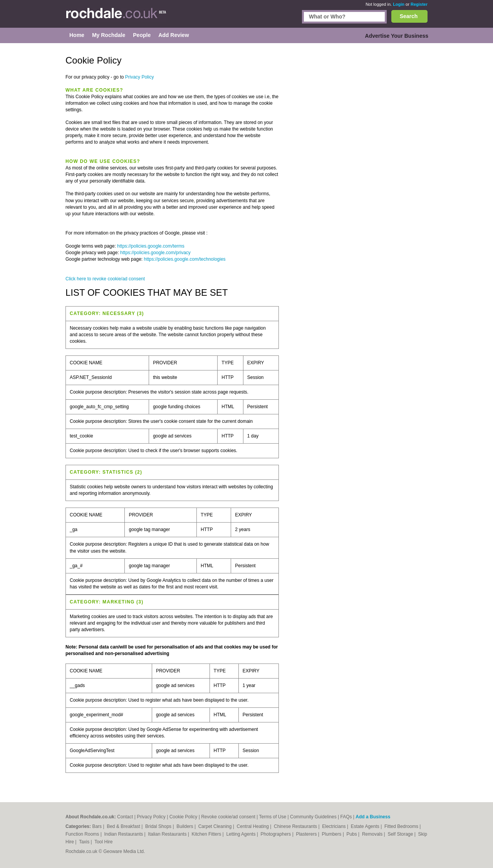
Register (419, 4)
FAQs (346, 817)
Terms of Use (273, 817)
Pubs (352, 834)
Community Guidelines (313, 817)
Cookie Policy (184, 817)
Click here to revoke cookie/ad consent (105, 279)
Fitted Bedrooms (402, 826)
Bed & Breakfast (124, 826)
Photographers (277, 834)
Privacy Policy (140, 77)
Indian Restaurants (124, 834)
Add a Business (373, 817)
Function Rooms (83, 834)
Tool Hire (103, 842)
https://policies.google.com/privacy (155, 253)
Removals (373, 834)
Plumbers (332, 834)
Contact (125, 817)
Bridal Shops (159, 826)
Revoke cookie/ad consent (228, 817)
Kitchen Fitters (207, 834)
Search (409, 16)
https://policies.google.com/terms (151, 246)
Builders (185, 826)
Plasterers (307, 834)
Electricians (335, 826)
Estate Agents (366, 826)
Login (399, 4)
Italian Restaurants (168, 834)
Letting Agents (241, 834)
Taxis (85, 842)
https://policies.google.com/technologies (184, 259)
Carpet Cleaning (216, 826)
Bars (97, 826)
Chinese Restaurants (296, 826)
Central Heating (254, 826)
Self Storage (401, 834)
